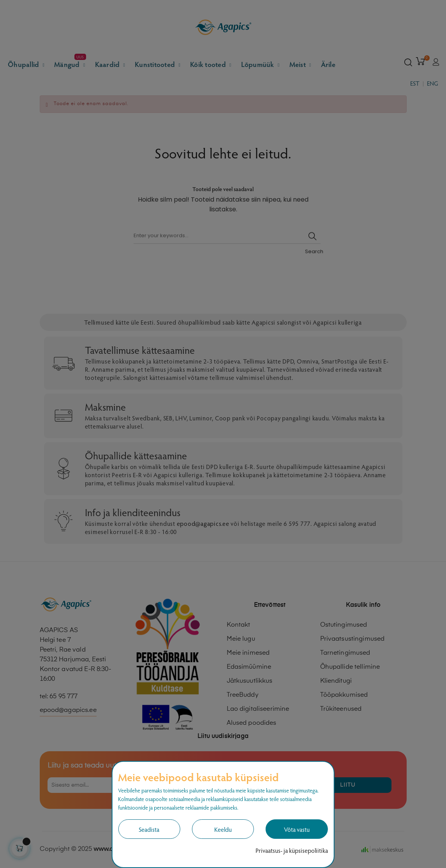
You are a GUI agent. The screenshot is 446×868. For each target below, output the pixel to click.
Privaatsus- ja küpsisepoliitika (292, 850)
